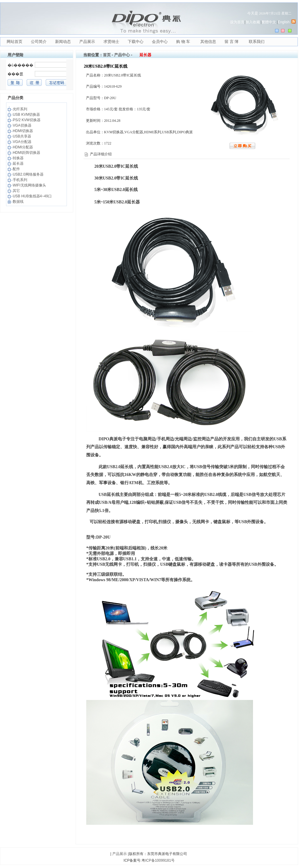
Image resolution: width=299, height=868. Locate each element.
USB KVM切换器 (27, 115)
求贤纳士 (111, 42)
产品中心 (122, 55)
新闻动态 (63, 42)
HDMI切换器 (23, 131)
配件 (17, 169)
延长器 (19, 164)
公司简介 (39, 42)
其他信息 (208, 42)
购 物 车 (183, 42)
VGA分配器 (23, 142)
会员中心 (160, 42)
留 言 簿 (232, 42)
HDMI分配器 (23, 147)
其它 (17, 191)
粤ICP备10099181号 (158, 860)
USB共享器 (22, 136)
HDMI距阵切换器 (27, 153)
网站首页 (15, 42)
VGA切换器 (23, 125)
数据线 (19, 202)
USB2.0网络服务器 (29, 174)
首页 (107, 55)
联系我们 (257, 42)
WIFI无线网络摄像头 (30, 185)
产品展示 (87, 42)
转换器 (19, 158)
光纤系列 (20, 109)
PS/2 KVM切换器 (27, 120)
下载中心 (136, 42)
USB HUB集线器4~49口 (33, 196)
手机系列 (20, 180)
